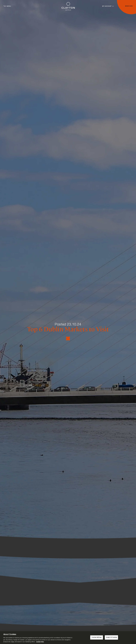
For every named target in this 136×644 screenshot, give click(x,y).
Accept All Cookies (111, 637)
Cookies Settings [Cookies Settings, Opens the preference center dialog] (97, 637)
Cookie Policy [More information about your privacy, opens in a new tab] (40, 642)
